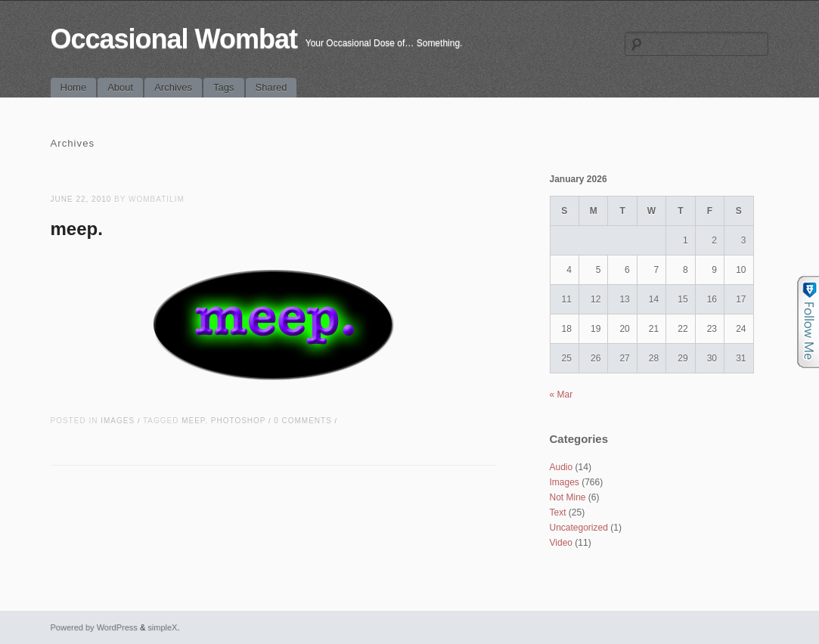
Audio (562, 467)
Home (74, 87)
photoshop (239, 421)
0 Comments (303, 421)
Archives (173, 87)
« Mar (562, 395)
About (120, 87)
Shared (271, 87)
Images (118, 421)
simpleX (162, 627)
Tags (223, 87)
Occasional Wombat (174, 39)
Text (558, 512)
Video (561, 543)
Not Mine (568, 497)
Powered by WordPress (94, 627)
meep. (77, 229)
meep (193, 421)
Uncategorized (579, 528)
